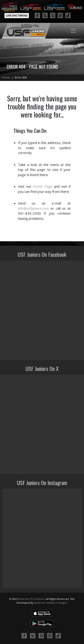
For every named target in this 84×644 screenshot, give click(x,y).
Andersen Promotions (31, 599)
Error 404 (21, 77)
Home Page (43, 186)
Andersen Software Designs (51, 603)
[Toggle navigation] (73, 31)
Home (6, 77)
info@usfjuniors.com (33, 208)
